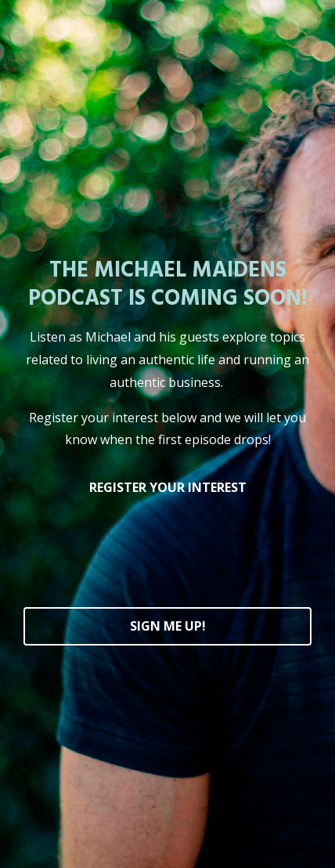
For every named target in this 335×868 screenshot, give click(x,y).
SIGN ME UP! (168, 626)
